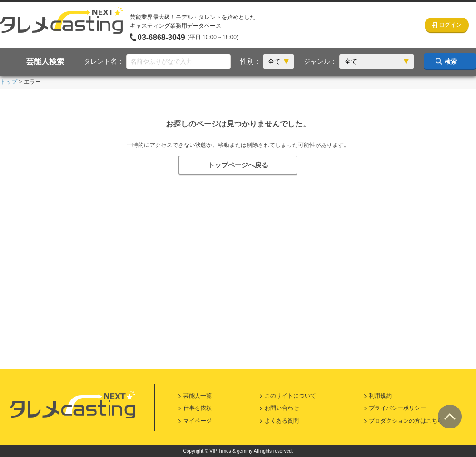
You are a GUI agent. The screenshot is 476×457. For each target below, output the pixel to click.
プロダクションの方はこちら (406, 421)
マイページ (198, 421)
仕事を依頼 (198, 408)
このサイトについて (290, 396)
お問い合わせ (282, 408)
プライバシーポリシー (397, 408)
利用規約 (380, 396)
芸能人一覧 (198, 396)
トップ (9, 82)
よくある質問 (282, 421)
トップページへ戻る (238, 165)
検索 (451, 62)
